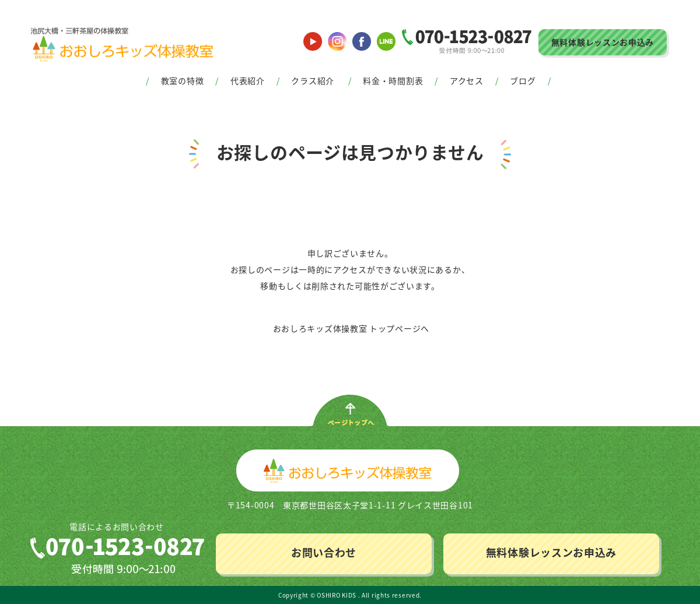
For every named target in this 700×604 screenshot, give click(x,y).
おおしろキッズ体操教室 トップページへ (351, 328)
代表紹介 (248, 80)
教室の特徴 (183, 80)
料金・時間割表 (393, 80)
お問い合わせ (324, 552)
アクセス (467, 80)
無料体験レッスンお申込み (603, 42)
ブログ (523, 80)
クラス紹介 (313, 80)
